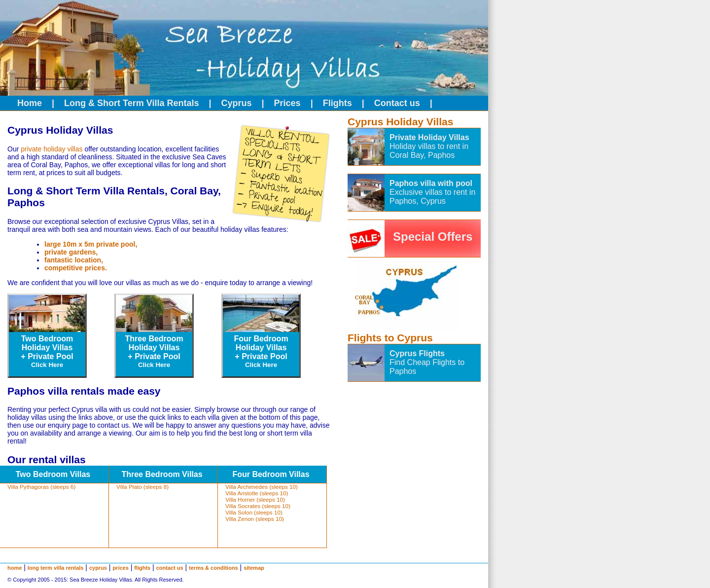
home (15, 568)
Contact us (397, 103)
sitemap (254, 568)
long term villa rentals (56, 568)
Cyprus (237, 103)
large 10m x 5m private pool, (91, 244)
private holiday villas (52, 149)
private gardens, (71, 252)
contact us (170, 568)
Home (30, 103)
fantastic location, (74, 260)
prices (120, 568)
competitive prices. (76, 268)
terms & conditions (213, 568)
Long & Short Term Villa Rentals (131, 103)
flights (142, 568)
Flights (337, 103)
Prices (287, 103)
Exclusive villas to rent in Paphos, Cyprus (432, 197)
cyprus (98, 568)
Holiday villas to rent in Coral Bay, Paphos (429, 151)
